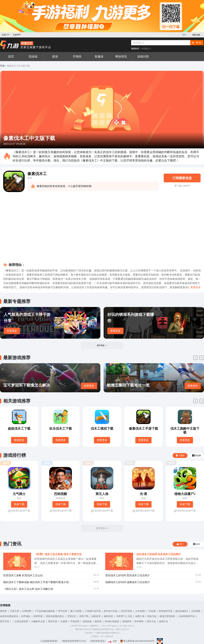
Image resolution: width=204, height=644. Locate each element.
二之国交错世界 (20, 621)
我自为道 (152, 616)
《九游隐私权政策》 (49, 641)
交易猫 (64, 621)
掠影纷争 (96, 616)
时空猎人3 (146, 49)
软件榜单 (139, 621)
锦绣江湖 (140, 616)
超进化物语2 (182, 611)
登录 (184, 35)
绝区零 (3, 611)
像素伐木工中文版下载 (18, 66)
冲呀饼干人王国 (124, 616)
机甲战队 (26, 616)
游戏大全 (164, 621)
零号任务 (63, 611)
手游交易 (75, 621)
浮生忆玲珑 (126, 611)
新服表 (99, 57)
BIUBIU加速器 (112, 621)
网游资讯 (121, 57)
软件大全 (151, 621)
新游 (55, 57)
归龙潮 (152, 611)
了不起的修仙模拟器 (45, 611)
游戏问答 (143, 57)
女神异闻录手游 (187, 616)
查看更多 (12, 331)
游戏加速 (87, 621)
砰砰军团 (38, 616)
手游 (2, 66)
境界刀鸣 (84, 616)
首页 (11, 57)
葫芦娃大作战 (111, 611)
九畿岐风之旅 (38, 621)
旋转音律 (108, 616)
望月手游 (5, 621)
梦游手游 (53, 621)
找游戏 (33, 57)
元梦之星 (15, 611)
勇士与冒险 (76, 611)
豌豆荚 (98, 621)
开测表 (77, 57)
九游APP (17, 35)
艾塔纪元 (72, 616)
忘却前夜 (196, 611)
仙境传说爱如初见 (9, 616)
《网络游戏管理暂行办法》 (74, 641)
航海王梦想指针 (168, 616)
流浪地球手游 (165, 611)
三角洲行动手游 (93, 611)
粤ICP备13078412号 (84, 629)
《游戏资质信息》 (98, 641)
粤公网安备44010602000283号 (137, 641)
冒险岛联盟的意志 (55, 616)
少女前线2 (140, 611)
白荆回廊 (27, 611)
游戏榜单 (127, 621)
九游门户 (6, 35)
